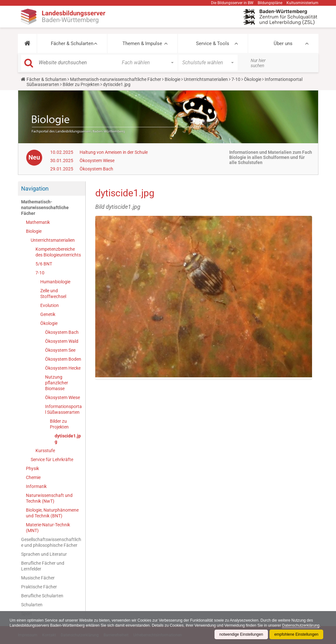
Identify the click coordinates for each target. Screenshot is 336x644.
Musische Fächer (38, 578)
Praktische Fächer (39, 587)
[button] (27, 43)
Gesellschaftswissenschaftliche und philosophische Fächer (51, 542)
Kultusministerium (302, 3)
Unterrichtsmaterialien (206, 79)
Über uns (283, 43)
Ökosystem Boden (63, 359)
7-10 (236, 79)
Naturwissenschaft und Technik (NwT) (49, 498)
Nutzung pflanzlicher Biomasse (57, 383)
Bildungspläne (270, 3)
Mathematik (38, 222)
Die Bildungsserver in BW (232, 3)
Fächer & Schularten (72, 43)
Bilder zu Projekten (81, 84)
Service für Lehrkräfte (52, 459)
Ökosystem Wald (62, 341)
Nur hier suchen (258, 63)
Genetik (48, 314)
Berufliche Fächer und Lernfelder (43, 566)
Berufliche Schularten (42, 596)
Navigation (35, 188)
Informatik (36, 486)
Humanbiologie (55, 282)
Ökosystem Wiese (97, 161)
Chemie (33, 477)
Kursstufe (45, 451)
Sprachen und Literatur (44, 554)
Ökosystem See (60, 350)
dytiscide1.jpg (68, 439)
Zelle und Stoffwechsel (53, 294)
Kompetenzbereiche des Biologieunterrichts (58, 252)
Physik (32, 468)
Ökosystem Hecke (63, 368)
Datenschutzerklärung (301, 625)
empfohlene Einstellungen (296, 634)
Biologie (172, 79)
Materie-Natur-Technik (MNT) (48, 528)
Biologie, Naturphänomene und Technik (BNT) (52, 513)
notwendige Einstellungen (241, 634)
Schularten (32, 605)
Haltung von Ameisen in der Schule (114, 152)
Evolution (50, 305)
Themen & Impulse (142, 43)
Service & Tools (213, 43)
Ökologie (253, 79)
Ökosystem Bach (96, 169)
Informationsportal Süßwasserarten (63, 409)
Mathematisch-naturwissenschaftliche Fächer (116, 79)
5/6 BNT (44, 264)
